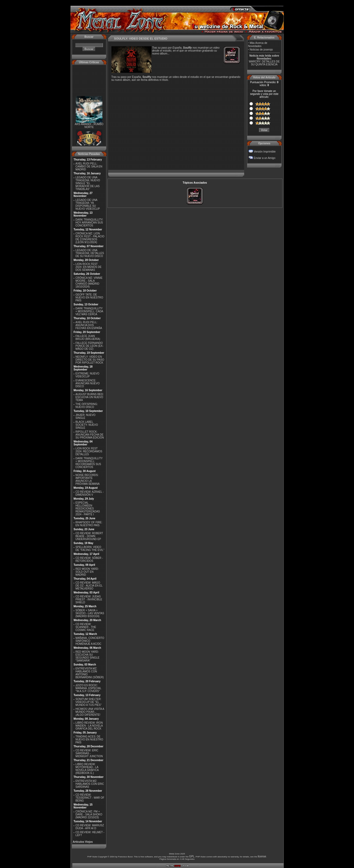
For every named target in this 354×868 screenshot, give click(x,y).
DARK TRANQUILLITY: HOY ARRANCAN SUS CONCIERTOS (89, 223)
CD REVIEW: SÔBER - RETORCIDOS (89, 559)
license (262, 856)
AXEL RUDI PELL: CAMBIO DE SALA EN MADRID (89, 167)
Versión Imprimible (265, 152)
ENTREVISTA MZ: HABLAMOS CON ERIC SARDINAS (90, 784)
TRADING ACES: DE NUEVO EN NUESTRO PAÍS (89, 740)
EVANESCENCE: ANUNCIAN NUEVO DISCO (88, 383)
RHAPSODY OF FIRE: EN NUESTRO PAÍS (89, 524)
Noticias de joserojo (261, 50)
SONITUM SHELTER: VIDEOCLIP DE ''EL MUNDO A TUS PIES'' (89, 702)
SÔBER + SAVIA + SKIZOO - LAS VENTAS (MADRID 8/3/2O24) (90, 613)
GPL (192, 856)
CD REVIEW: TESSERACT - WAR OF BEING (90, 798)
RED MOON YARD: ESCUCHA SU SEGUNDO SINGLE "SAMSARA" (88, 656)
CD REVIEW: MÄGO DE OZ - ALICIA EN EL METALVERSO (89, 586)
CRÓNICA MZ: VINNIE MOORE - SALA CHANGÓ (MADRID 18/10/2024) (89, 282)
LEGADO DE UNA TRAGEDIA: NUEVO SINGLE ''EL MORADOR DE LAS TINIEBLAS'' (88, 183)
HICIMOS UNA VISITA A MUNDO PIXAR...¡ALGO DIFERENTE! (90, 712)
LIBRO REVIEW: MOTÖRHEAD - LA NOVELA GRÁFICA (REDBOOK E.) (87, 769)
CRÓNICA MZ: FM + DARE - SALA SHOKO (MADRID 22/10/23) (89, 814)
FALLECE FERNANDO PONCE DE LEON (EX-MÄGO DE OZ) (89, 346)
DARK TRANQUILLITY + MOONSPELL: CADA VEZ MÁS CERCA (89, 311)
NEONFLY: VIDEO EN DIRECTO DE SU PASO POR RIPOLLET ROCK (90, 360)
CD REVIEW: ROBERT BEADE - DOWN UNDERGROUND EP (89, 536)
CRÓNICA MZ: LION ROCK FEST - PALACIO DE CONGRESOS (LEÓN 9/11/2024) (90, 238)
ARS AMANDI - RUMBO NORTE (89, 127)
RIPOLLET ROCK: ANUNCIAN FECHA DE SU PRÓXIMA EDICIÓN (90, 435)
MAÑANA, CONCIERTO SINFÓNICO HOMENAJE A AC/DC (90, 641)
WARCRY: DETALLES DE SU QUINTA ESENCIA (264, 63)
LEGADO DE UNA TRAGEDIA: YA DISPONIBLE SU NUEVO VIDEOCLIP (88, 204)
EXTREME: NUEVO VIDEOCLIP (87, 375)
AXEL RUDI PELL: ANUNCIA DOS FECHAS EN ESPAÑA (89, 325)
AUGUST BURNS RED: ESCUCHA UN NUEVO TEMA (90, 397)
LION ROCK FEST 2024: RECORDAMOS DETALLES (89, 451)
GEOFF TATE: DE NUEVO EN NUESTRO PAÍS (89, 298)
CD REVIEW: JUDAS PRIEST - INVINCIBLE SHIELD (89, 599)
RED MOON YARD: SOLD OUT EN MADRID (87, 572)
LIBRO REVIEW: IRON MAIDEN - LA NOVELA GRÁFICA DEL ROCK (89, 726)
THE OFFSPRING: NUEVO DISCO (87, 406)
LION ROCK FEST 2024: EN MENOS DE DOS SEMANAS (89, 267)
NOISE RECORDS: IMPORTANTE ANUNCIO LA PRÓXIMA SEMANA (88, 479)
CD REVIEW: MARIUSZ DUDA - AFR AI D (90, 827)
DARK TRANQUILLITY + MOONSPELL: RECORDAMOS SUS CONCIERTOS (89, 463)
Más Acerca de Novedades (258, 45)
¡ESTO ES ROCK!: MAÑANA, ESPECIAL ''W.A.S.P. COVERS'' (88, 688)
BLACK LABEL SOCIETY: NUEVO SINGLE (87, 425)
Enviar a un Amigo (265, 158)
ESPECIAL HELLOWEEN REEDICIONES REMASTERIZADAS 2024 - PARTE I (88, 509)
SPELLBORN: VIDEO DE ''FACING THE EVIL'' (90, 549)
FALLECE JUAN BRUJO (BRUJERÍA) (88, 338)
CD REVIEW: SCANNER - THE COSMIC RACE (86, 627)
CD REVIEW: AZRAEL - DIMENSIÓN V (90, 493)
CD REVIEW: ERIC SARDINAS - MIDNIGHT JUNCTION (89, 753)
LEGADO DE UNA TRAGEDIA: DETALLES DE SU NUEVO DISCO (90, 253)
